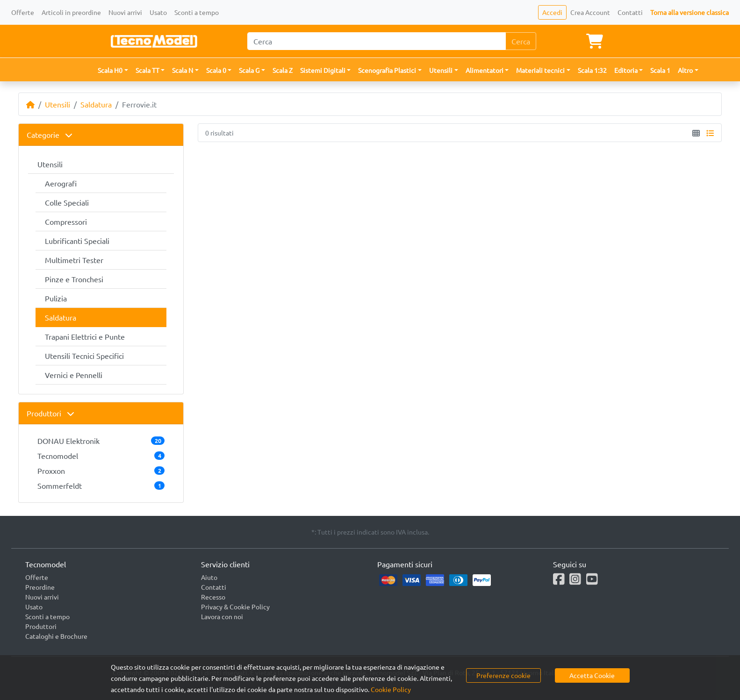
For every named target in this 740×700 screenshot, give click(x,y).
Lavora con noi (222, 616)
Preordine (40, 587)
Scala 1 (660, 70)
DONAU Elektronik (101, 441)
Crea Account (590, 12)
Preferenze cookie (503, 675)
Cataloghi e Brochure (56, 636)
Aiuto (209, 577)
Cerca (521, 41)
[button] (113, 70)
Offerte (23, 12)
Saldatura (96, 104)
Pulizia (56, 298)
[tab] (101, 135)
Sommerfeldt (101, 486)
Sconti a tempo (197, 12)
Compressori (66, 221)
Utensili (57, 104)
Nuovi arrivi (125, 12)
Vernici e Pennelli (74, 375)
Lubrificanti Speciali (77, 241)
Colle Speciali (67, 202)
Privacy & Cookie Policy (235, 607)
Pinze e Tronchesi (74, 279)
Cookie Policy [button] (391, 689)
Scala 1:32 (592, 70)
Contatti (630, 12)
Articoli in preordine (71, 12)
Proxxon (101, 471)
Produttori (50, 413)
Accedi (552, 12)
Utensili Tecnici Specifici (84, 356)
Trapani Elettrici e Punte (85, 336)
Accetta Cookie (592, 675)
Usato (158, 12)
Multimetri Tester (74, 260)
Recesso (213, 597)
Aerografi (61, 183)
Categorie (50, 135)
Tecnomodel (101, 456)
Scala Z (283, 70)
